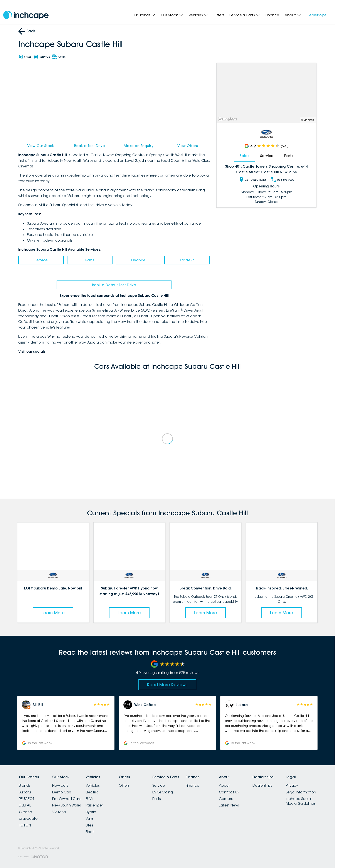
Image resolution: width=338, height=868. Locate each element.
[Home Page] (26, 15)
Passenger (94, 805)
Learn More (53, 613)
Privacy (292, 785)
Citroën (25, 812)
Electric (92, 792)
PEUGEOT (27, 799)
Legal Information (301, 792)
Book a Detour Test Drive (114, 285)
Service (41, 260)
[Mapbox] (228, 119)
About (224, 785)
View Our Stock (41, 146)
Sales (244, 156)
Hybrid (91, 812)
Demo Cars (62, 792)
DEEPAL (25, 805)
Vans (89, 818)
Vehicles (92, 785)
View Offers (188, 146)
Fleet (90, 832)
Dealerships (316, 15)
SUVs (89, 799)
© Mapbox (307, 120)
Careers (226, 799)
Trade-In (187, 260)
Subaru (25, 792)
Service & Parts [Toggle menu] (245, 15)
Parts (90, 260)
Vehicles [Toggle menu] (198, 15)
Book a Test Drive (90, 146)
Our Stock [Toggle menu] (172, 15)
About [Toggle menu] (293, 15)
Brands (24, 785)
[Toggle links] (33, 857)
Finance (272, 15)
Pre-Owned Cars (66, 799)
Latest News (229, 805)
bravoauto (28, 818)
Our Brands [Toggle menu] (144, 15)
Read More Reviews (167, 685)
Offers (219, 15)
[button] (66, 723)
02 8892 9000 (283, 180)
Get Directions (253, 180)
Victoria (59, 812)
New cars (60, 785)
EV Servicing (163, 792)
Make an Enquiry (139, 146)
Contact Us (229, 792)
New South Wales (67, 805)
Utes (89, 825)
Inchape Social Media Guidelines (301, 801)
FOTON (25, 825)
